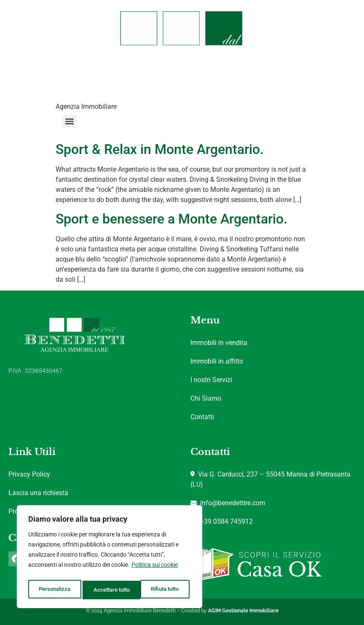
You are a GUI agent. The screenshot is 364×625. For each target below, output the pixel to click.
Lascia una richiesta (38, 493)
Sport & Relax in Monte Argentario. (160, 149)
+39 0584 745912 (222, 521)
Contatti (202, 417)
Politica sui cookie (155, 569)
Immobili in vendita (219, 343)
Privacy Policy (29, 474)
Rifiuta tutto (107, 590)
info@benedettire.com (228, 503)
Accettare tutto (163, 590)
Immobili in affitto (217, 361)
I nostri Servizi (211, 380)
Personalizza (54, 590)
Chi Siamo (206, 398)
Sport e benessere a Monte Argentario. (171, 219)
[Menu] (70, 121)
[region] (110, 559)
